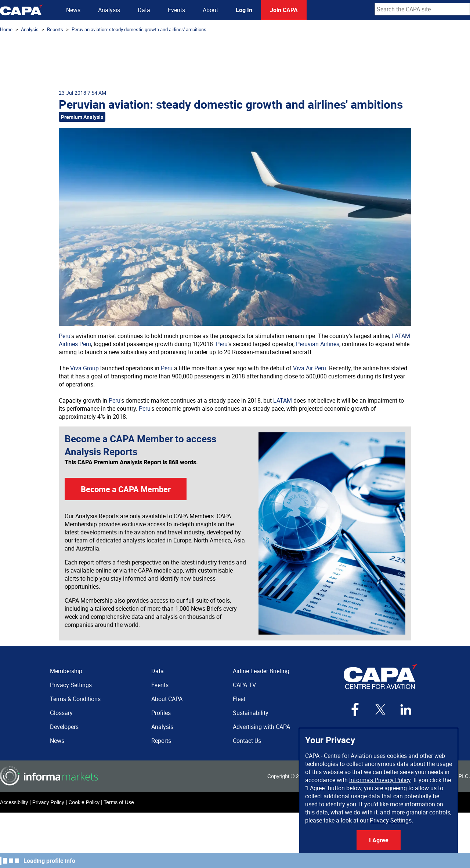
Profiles (161, 713)
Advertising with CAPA (261, 727)
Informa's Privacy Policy (380, 780)
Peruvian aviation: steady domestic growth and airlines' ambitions (139, 29)
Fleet (239, 699)
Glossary (61, 713)
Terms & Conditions (75, 699)
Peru (65, 336)
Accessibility (14, 802)
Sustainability (251, 713)
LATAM (283, 400)
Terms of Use (119, 802)
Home (6, 29)
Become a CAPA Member (126, 489)
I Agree (379, 840)
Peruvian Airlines (318, 344)
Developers (64, 727)
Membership (66, 671)
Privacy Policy (48, 802)
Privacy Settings (391, 820)
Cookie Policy (84, 802)
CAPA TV (244, 685)
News (73, 10)
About (210, 10)
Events (176, 10)
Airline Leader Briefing (261, 671)
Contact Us (247, 741)
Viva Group (84, 368)
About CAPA (167, 699)
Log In (244, 10)
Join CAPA (284, 10)
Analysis (109, 10)
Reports (55, 29)
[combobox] (422, 9)
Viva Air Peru (310, 368)
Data (144, 10)
